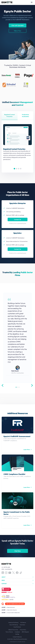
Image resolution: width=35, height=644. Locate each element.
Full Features (23, 622)
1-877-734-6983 (7, 567)
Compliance (17, 632)
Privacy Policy (23, 630)
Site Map (17, 634)
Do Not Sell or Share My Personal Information (17, 639)
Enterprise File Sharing (13, 622)
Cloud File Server (17, 627)
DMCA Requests (25, 632)
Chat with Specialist (18, 25)
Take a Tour (17, 31)
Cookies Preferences (17, 637)
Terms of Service (9, 632)
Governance (22, 625)
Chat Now (17, 551)
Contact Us (18, 219)
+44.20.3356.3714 (8, 569)
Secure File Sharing (14, 625)
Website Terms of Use (13, 630)
